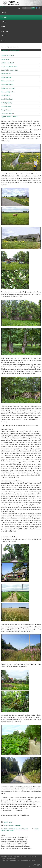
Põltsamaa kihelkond (8, 81)
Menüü (2, 7)
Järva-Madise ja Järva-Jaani (10, 70)
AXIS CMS (35, 866)
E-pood (4, 41)
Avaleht (4, 13)
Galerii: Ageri (8, 822)
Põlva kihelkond (6, 106)
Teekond (4, 47)
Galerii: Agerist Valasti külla (12, 825)
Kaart (3, 27)
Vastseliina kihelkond (8, 114)
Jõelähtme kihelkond (8, 63)
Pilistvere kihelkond (7, 85)
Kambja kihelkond (7, 99)
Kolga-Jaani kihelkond (8, 88)
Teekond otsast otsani (8, 56)
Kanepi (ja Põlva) (7, 103)
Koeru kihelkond (6, 77)
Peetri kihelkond (6, 74)
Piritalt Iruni (5, 59)
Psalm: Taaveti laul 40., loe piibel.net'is (16, 829)
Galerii (4, 22)
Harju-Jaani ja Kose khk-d (9, 66)
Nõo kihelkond (6, 95)
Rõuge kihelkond (6, 110)
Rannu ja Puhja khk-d (8, 92)
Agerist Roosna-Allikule (13, 47)
